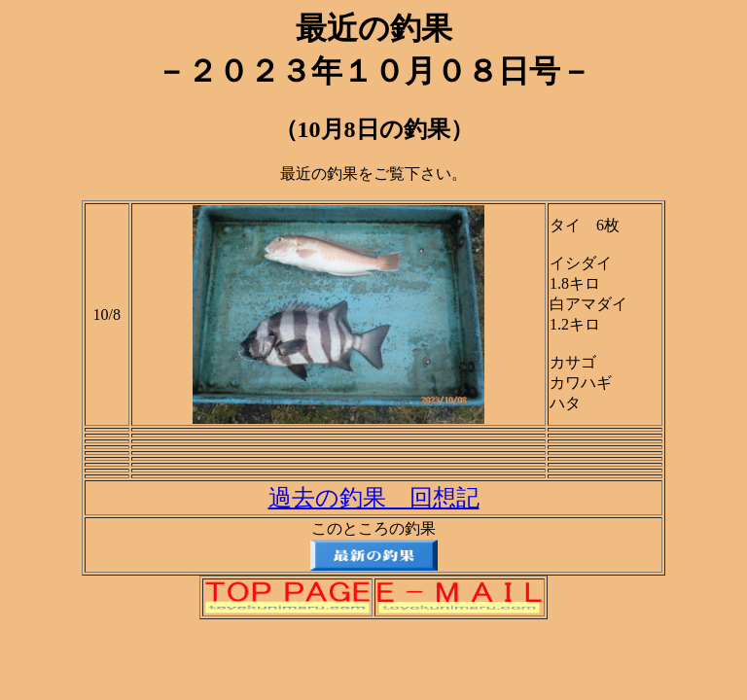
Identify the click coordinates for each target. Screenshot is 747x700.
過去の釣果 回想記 (374, 498)
